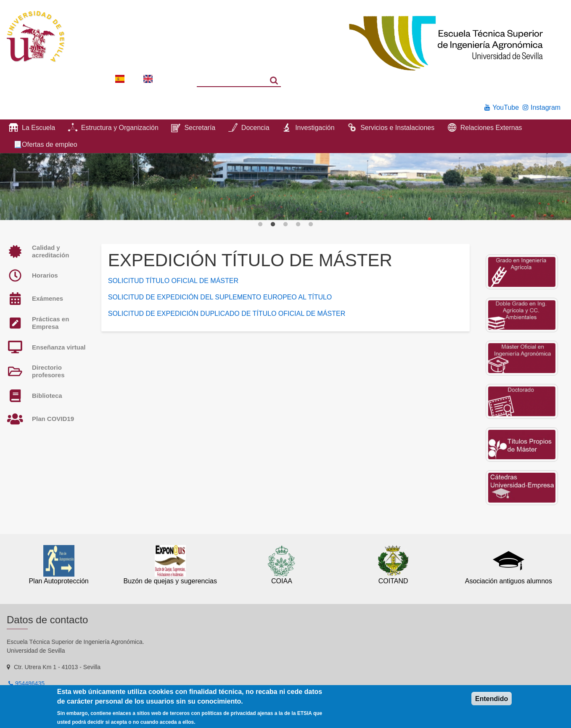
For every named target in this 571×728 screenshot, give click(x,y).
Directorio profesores (48, 371)
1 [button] (260, 225)
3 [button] (285, 225)
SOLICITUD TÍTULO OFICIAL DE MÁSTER (173, 281)
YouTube (506, 107)
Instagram (546, 107)
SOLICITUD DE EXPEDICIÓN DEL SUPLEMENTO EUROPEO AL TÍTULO (220, 297)
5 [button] (311, 225)
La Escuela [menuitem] (38, 128)
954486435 (30, 683)
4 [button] (298, 225)
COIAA (282, 581)
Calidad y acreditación (50, 251)
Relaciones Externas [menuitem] (491, 128)
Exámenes (48, 298)
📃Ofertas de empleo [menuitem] (45, 144)
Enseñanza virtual (59, 347)
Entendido (492, 699)
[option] (285, 187)
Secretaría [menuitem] (200, 128)
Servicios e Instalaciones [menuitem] (397, 128)
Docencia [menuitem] (255, 128)
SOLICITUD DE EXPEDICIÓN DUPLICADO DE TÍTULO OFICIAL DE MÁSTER (227, 314)
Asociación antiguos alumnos (509, 581)
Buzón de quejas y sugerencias (170, 581)
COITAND (393, 581)
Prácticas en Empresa (50, 323)
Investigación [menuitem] (315, 128)
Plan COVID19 (53, 419)
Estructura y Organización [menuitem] (120, 128)
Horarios (45, 275)
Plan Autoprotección (58, 581)
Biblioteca (47, 396)
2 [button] (273, 225)
